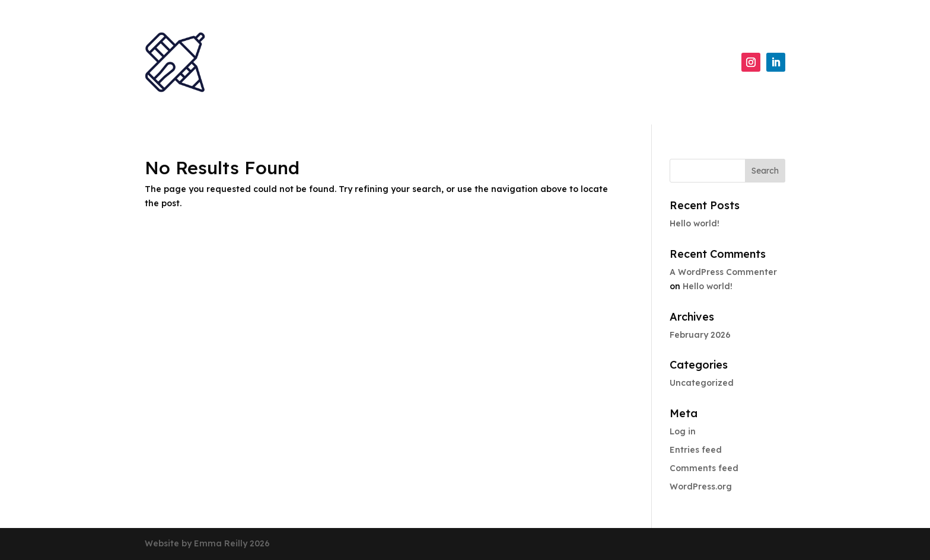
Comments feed (704, 468)
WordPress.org (701, 487)
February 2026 (700, 335)
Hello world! (695, 223)
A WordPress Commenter (723, 272)
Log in (683, 431)
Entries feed (696, 450)
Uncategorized (702, 383)
